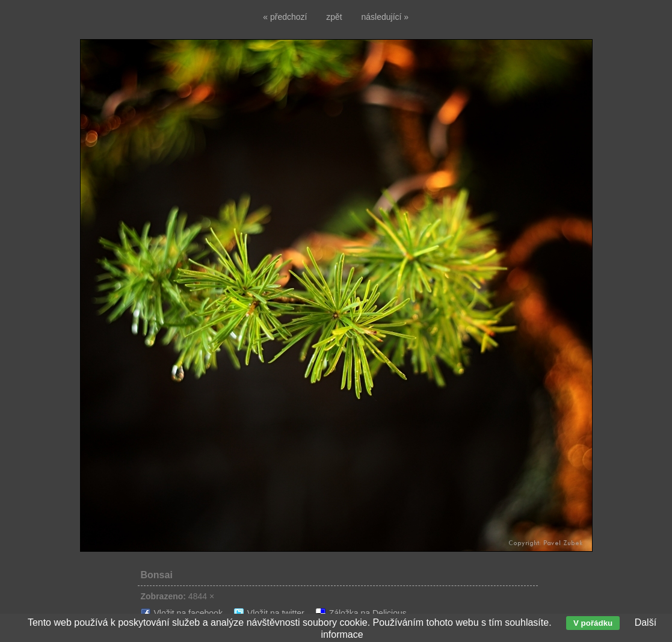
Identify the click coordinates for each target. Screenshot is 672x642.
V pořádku (593, 623)
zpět (334, 17)
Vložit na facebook (188, 613)
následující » (385, 17)
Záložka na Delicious (368, 613)
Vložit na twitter (276, 613)
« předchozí (285, 17)
